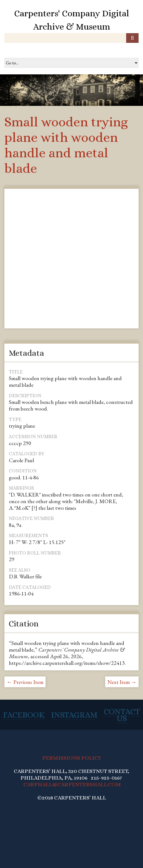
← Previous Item (25, 682)
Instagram (74, 715)
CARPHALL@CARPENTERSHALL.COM (72, 784)
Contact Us (122, 715)
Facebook (24, 715)
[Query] (71, 38)
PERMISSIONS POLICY (72, 758)
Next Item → (122, 682)
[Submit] (132, 38)
